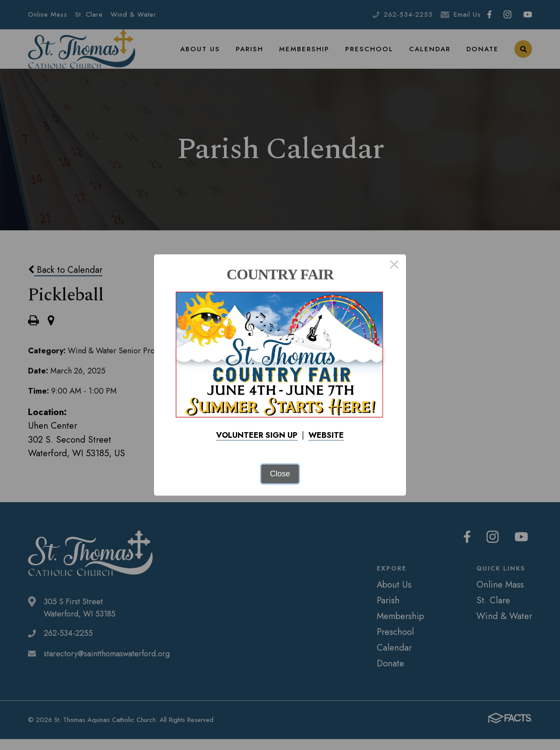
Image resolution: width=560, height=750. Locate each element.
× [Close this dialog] (394, 266)
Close (280, 474)
